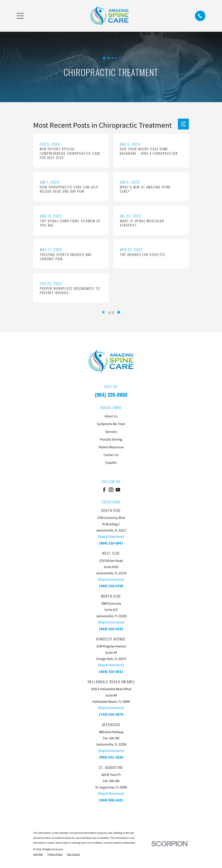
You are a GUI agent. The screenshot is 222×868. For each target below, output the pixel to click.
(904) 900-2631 (111, 800)
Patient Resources (111, 447)
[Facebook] (104, 490)
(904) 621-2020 (111, 757)
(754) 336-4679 (111, 714)
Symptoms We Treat (111, 424)
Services (111, 432)
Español (111, 463)
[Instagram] (111, 490)
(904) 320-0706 (111, 586)
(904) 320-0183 (111, 629)
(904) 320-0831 (111, 672)
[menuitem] (38, 854)
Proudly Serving (111, 439)
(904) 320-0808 (111, 395)
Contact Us (111, 455)
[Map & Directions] (111, 537)
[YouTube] (118, 490)
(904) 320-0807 (111, 543)
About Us (111, 416)
